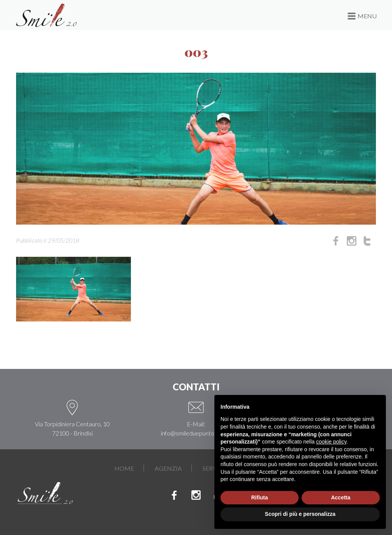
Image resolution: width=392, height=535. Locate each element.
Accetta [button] (341, 497)
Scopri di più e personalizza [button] (300, 514)
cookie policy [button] (331, 442)
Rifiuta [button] (260, 497)
